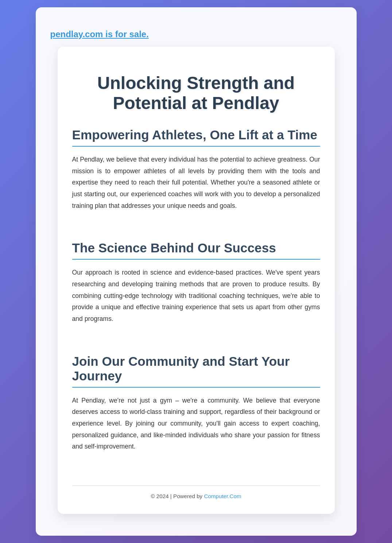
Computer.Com (222, 496)
